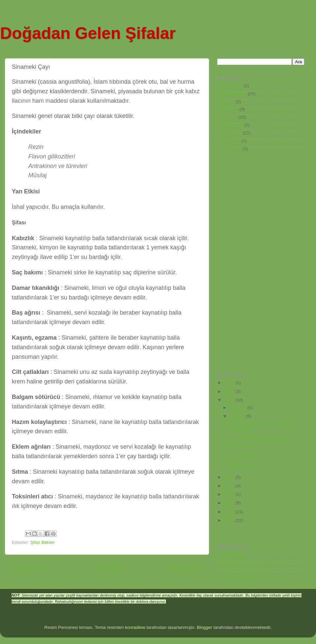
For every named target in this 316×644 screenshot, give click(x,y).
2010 (230, 494)
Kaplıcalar (227, 117)
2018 (230, 392)
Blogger (205, 627)
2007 (230, 520)
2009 (230, 503)
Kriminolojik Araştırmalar (241, 562)
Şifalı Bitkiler (42, 542)
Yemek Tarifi (229, 149)
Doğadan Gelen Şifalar (88, 33)
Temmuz (238, 408)
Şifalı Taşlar (229, 141)
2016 (230, 400)
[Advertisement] (244, 262)
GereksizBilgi (230, 555)
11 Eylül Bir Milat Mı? (238, 578)
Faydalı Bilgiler (232, 94)
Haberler (226, 102)
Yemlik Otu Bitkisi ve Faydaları (258, 438)
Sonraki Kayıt (30, 568)
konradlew (135, 627)
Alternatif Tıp (230, 86)
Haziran (238, 416)
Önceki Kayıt (185, 568)
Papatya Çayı (242, 464)
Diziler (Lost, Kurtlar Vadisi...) (246, 570)
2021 (230, 383)
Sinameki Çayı (243, 455)
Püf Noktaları (230, 125)
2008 (230, 512)
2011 (230, 486)
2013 (230, 477)
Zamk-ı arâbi (241, 447)
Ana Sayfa (108, 568)
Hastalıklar (228, 109)
